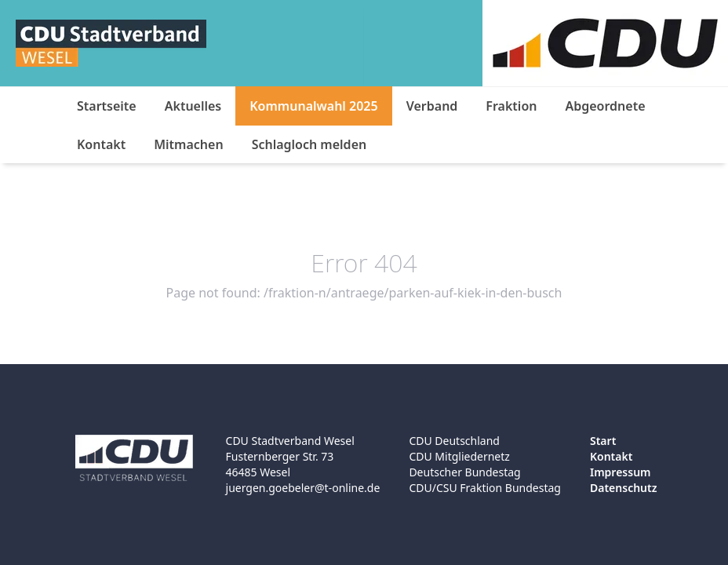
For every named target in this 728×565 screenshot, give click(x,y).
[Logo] (111, 43)
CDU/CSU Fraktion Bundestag (485, 488)
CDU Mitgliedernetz (459, 456)
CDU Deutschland (454, 441)
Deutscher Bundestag (464, 472)
